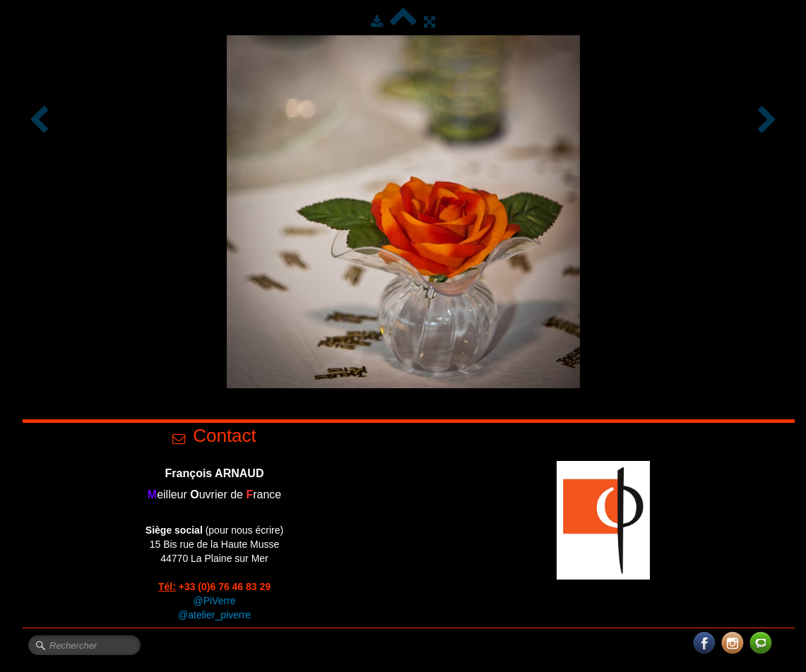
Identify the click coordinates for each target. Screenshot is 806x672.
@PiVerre (214, 601)
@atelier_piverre (214, 615)
